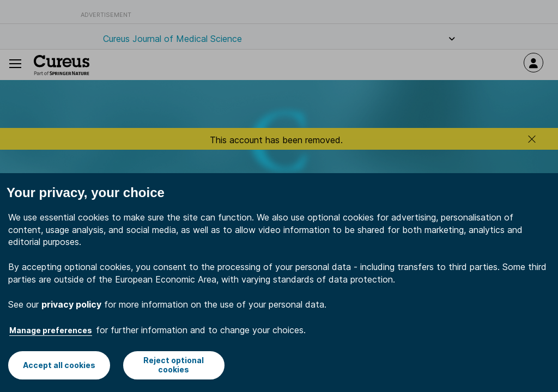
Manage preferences (51, 330)
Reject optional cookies (174, 365)
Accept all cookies (59, 365)
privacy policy (71, 304)
